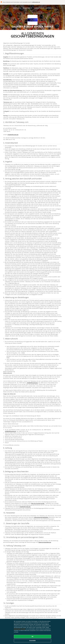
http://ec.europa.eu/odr (38, 503)
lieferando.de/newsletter (41, 517)
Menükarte (17, 8)
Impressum (50, 8)
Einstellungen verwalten (20, 629)
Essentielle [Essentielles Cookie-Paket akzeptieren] (32, 641)
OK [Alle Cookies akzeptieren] (33, 637)
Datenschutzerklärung (45, 542)
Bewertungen (28, 8)
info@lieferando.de (13, 135)
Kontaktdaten (39, 8)
